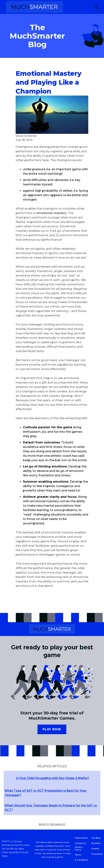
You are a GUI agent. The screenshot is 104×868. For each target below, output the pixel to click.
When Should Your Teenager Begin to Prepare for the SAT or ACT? (51, 808)
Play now (52, 729)
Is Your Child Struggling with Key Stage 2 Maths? (52, 778)
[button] (96, 7)
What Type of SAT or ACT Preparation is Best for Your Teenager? (46, 793)
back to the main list (52, 824)
